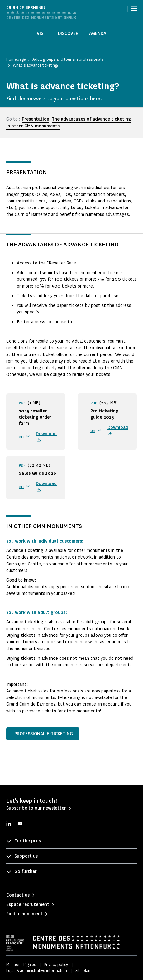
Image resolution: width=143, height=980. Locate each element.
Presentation (36, 119)
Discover (68, 33)
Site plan (83, 970)
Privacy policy (56, 965)
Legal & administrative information (37, 970)
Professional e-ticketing (44, 734)
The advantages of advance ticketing (91, 119)
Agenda (98, 33)
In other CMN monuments (33, 126)
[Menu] (134, 9)
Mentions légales (21, 965)
